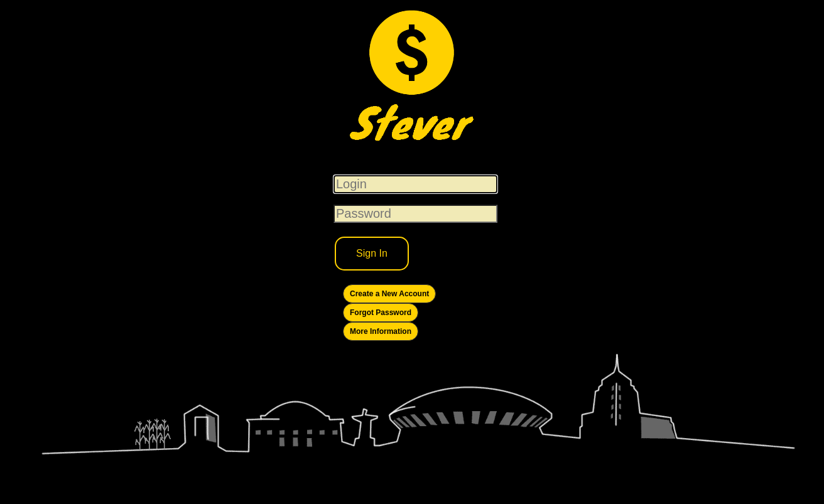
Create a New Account (389, 294)
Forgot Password (381, 313)
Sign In (372, 253)
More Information (381, 331)
